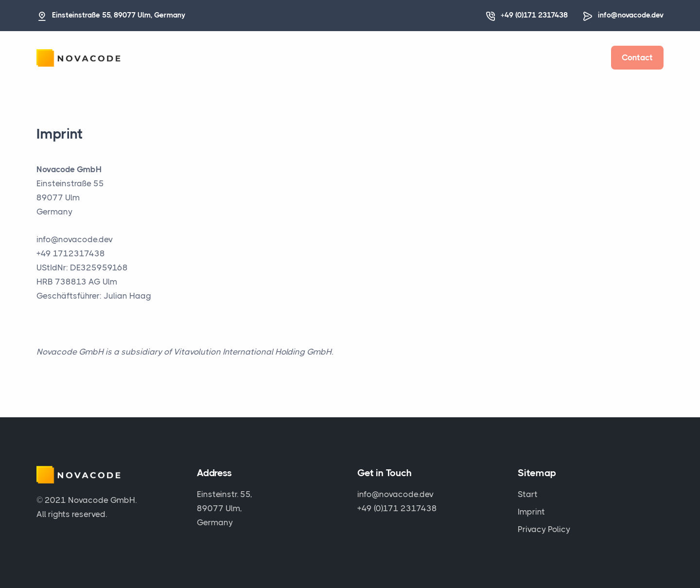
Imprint (531, 512)
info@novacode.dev (631, 15)
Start (528, 494)
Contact (637, 57)
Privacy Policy (544, 529)
